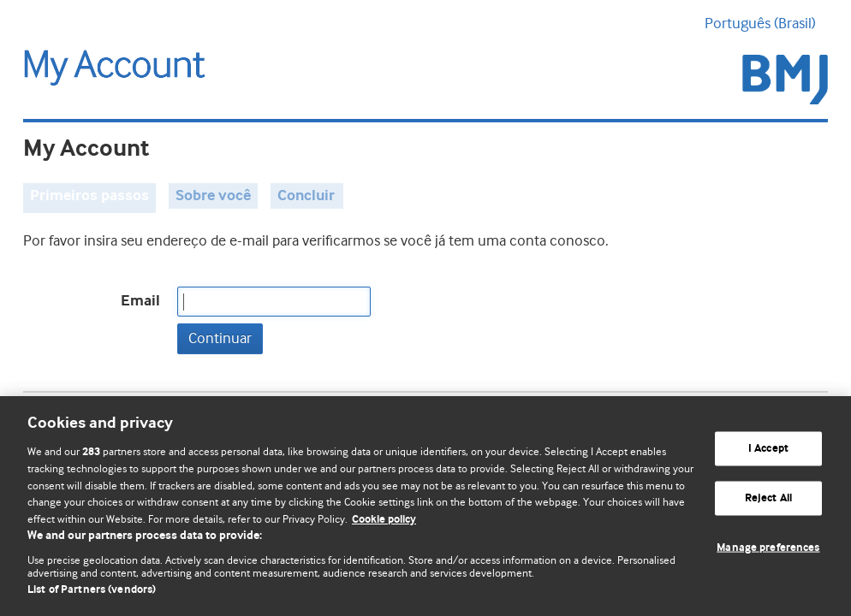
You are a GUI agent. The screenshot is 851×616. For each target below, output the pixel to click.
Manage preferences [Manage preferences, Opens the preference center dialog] (768, 547)
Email (140, 301)
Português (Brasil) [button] (766, 23)
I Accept (768, 449)
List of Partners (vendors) (92, 590)
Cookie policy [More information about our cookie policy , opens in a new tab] (384, 520)
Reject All (768, 498)
